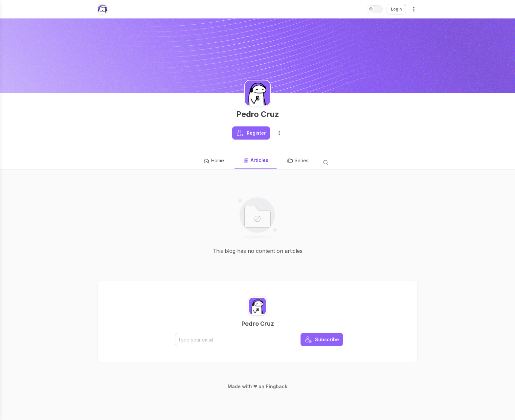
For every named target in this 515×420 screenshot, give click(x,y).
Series (298, 161)
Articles (256, 161)
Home (214, 161)
